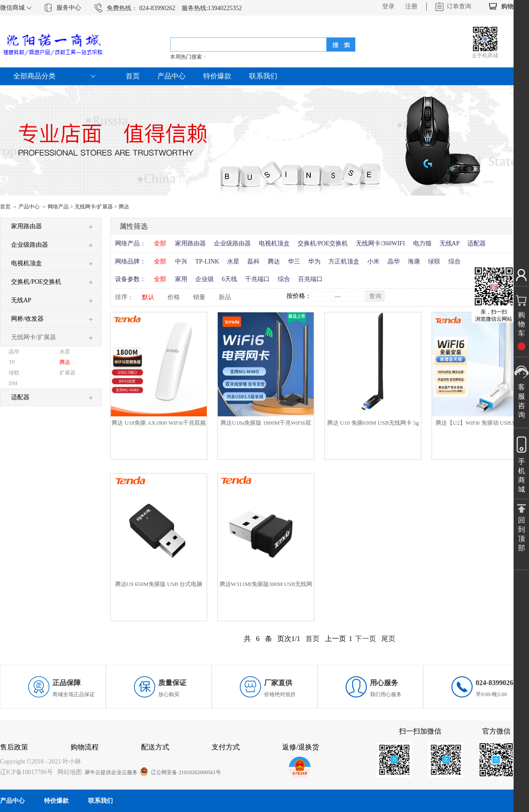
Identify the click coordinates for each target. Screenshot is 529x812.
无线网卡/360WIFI (380, 243)
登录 (388, 6)
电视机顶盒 (274, 243)
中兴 (181, 261)
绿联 (434, 261)
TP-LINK (207, 261)
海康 (414, 261)
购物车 (510, 6)
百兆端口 (310, 279)
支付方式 (226, 747)
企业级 (205, 279)
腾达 (124, 207)
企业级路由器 (232, 243)
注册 (411, 6)
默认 (148, 297)
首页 (133, 76)
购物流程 (85, 747)
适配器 (477, 243)
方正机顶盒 (344, 261)
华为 (314, 261)
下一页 (365, 639)
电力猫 (422, 243)
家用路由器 (190, 243)
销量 (199, 297)
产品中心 (29, 207)
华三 (294, 261)
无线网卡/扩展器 (94, 207)
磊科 (253, 261)
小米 (373, 261)
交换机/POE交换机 (323, 243)
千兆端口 (257, 279)
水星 (233, 261)
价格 (174, 297)
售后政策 (14, 747)
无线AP (450, 243)
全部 (160, 243)
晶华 (394, 261)
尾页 (388, 639)
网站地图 (68, 772)
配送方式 (155, 747)
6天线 (229, 279)
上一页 (335, 639)
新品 (225, 297)
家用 (181, 279)
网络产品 (58, 207)
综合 (454, 261)
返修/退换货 (301, 747)
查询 (375, 296)
